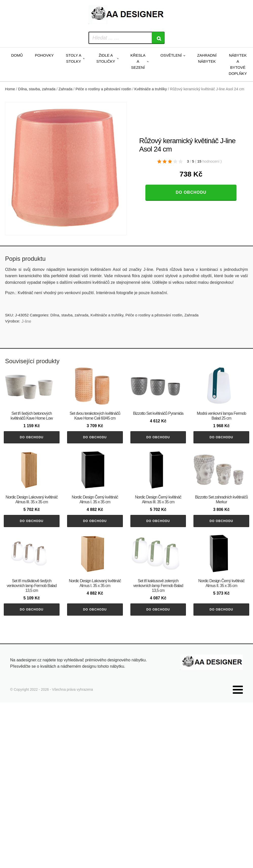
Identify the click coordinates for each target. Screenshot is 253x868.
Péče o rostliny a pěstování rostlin (103, 89)
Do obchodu (191, 192)
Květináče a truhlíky (151, 89)
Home (10, 89)
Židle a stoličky (106, 58)
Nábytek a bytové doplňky (238, 64)
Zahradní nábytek (207, 58)
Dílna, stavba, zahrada (37, 89)
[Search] (158, 38)
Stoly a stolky (74, 58)
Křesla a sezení (138, 61)
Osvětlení (171, 55)
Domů (17, 55)
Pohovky (44, 55)
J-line (26, 321)
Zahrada (65, 89)
